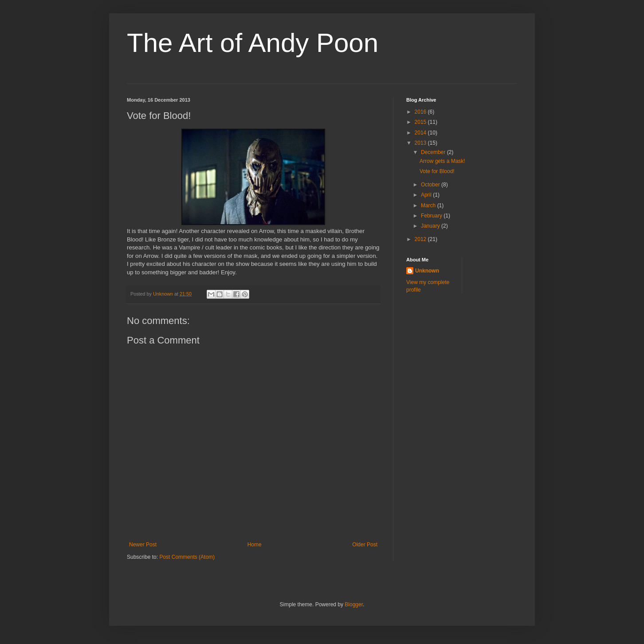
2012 (421, 239)
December (434, 152)
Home (255, 545)
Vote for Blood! (437, 171)
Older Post (365, 545)
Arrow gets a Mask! (442, 161)
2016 (421, 112)
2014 (421, 133)
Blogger (354, 604)
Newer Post (143, 545)
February (432, 216)
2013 (421, 143)
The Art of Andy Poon (253, 43)
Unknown (427, 271)
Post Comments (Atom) (187, 557)
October (431, 185)
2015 (421, 122)
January (431, 226)
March (429, 205)
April (427, 195)
